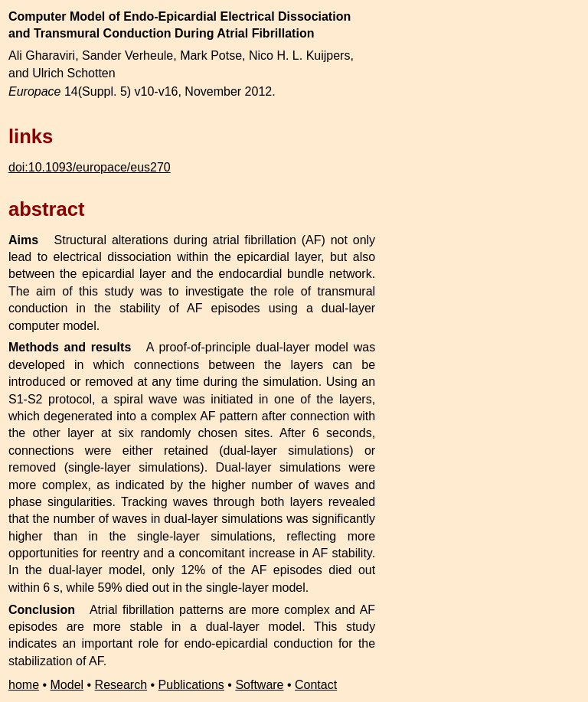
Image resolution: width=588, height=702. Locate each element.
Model (67, 685)
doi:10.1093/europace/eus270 (90, 167)
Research (121, 685)
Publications (191, 685)
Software (259, 685)
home (24, 685)
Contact (316, 685)
